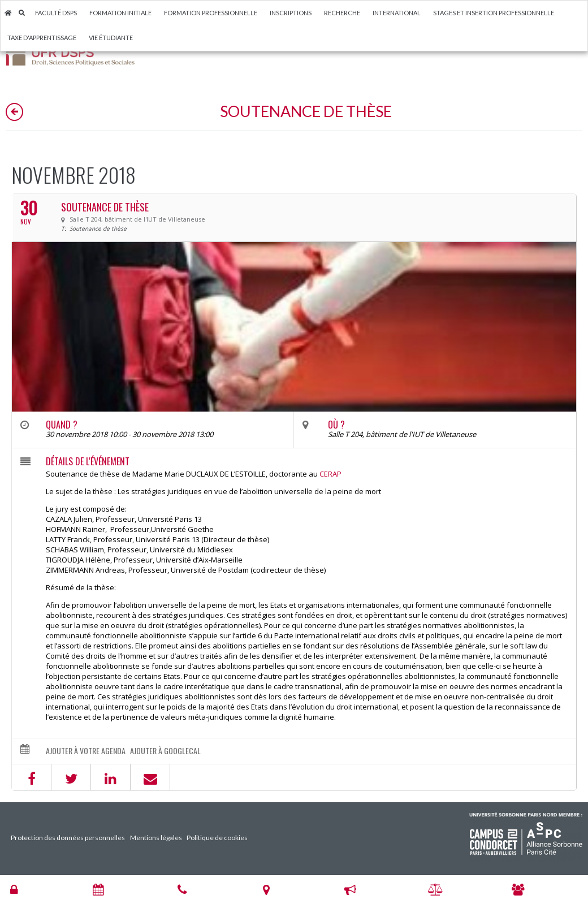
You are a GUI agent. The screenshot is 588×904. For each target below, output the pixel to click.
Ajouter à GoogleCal (165, 751)
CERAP (330, 474)
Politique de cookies (217, 838)
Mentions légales (156, 838)
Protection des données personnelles (68, 838)
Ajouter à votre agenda (86, 751)
